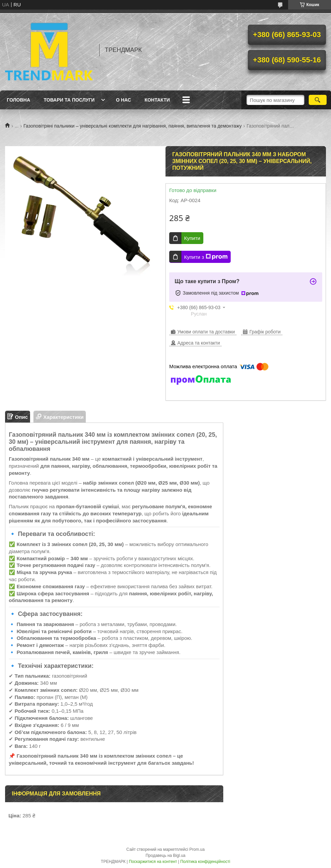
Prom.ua (197, 849)
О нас (123, 100)
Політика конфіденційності (205, 862)
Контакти (157, 100)
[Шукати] (318, 100)
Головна (18, 100)
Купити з (206, 257)
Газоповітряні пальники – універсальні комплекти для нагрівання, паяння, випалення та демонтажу (133, 126)
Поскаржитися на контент (153, 862)
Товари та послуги (69, 100)
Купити (192, 238)
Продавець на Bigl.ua (165, 856)
